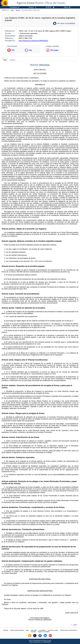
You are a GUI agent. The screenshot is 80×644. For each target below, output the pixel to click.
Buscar (18, 10)
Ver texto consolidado (66, 23)
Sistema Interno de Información (69, 630)
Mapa (27, 630)
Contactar (6, 630)
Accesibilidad (42, 630)
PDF (13, 50)
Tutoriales (33, 632)
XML (30, 50)
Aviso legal (34, 630)
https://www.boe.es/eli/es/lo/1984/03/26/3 (33, 41)
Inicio (12, 10)
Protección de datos (53, 630)
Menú (67, 7)
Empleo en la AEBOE (44, 632)
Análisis (13, 60)
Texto (5, 60)
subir (75, 625)
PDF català (54, 50)
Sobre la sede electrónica (17, 630)
